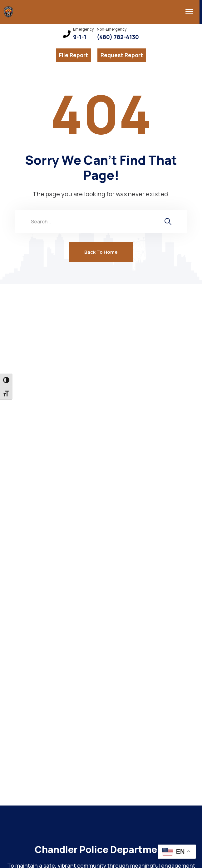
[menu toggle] (185, 11)
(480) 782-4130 (118, 37)
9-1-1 (80, 37)
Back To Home (101, 252)
